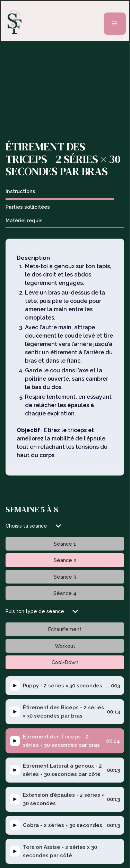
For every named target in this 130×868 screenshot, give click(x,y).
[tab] (60, 192)
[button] (115, 24)
